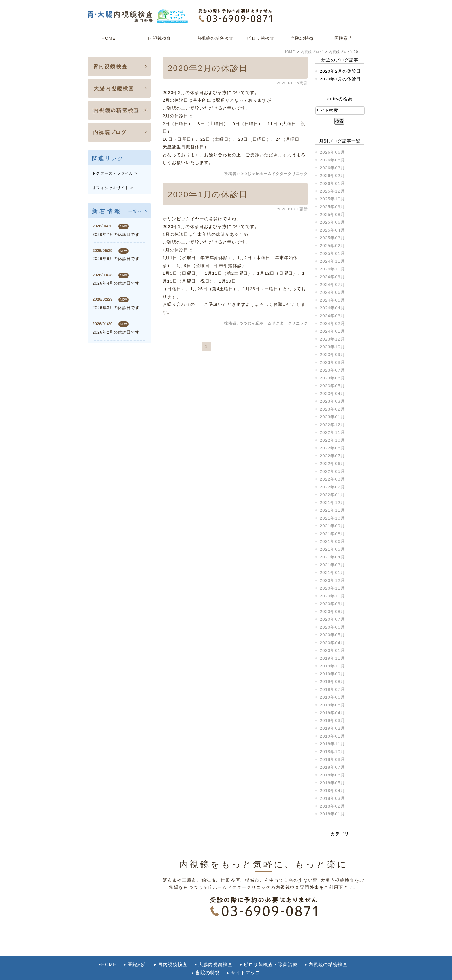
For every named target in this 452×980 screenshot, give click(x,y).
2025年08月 (332, 214)
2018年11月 (332, 744)
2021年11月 (332, 510)
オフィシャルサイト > (112, 188)
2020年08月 (332, 611)
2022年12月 (332, 425)
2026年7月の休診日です (116, 234)
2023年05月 (332, 386)
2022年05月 (332, 471)
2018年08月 (332, 759)
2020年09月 (332, 604)
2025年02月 (332, 246)
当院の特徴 (302, 38)
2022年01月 (332, 495)
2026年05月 (332, 160)
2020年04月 (332, 643)
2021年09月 (332, 526)
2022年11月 (332, 432)
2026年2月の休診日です (116, 332)
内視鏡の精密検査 (215, 38)
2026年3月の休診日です (116, 308)
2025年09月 (332, 207)
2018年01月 (332, 814)
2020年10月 (332, 596)
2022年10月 (332, 440)
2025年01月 (332, 253)
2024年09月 (332, 277)
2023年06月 (332, 378)
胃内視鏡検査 (173, 952)
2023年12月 (332, 339)
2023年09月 (332, 354)
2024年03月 (332, 316)
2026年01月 (332, 183)
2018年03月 (332, 798)
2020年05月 (332, 635)
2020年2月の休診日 (208, 68)
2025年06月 (332, 222)
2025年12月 (332, 191)
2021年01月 (332, 572)
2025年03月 (332, 238)
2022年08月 (332, 448)
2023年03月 (332, 401)
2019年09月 (332, 674)
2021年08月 (332, 534)
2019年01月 (332, 736)
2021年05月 (332, 549)
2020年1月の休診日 (208, 194)
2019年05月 (332, 705)
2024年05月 (332, 300)
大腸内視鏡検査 (215, 952)
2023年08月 (332, 362)
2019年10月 (332, 666)
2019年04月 (332, 713)
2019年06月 (332, 697)
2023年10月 (332, 347)
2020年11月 (332, 588)
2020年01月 (332, 650)
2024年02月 (332, 323)
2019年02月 (332, 728)
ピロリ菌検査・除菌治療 (271, 952)
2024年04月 (332, 308)
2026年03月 (332, 168)
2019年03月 (332, 720)
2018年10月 (332, 752)
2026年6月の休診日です (116, 259)
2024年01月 (332, 331)
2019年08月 (332, 681)
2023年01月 (332, 417)
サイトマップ (246, 960)
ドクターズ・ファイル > (114, 173)
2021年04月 (332, 557)
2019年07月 (332, 689)
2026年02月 (332, 175)
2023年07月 (332, 370)
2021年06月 (332, 541)
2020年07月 (332, 619)
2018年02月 (332, 806)
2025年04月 (332, 230)
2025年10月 (332, 199)
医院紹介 (137, 952)
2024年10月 (332, 269)
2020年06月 (332, 627)
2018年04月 (332, 790)
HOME (109, 38)
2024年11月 (332, 261)
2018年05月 (332, 783)
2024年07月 (332, 284)
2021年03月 (332, 565)
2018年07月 (332, 767)
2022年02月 (332, 487)
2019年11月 (332, 658)
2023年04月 (332, 393)
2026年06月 (332, 152)
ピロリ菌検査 (261, 38)
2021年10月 (332, 518)
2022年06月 (332, 463)
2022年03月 (332, 479)
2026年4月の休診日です (116, 283)
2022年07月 (332, 456)
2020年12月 (332, 580)
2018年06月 (332, 775)
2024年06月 (332, 292)
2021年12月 (332, 502)
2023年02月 (332, 409)
